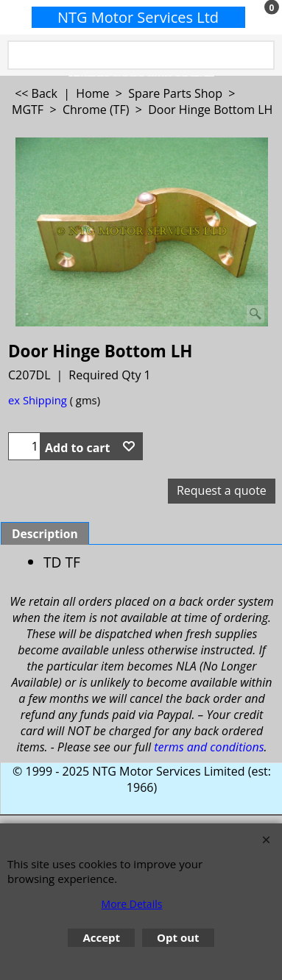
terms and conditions (209, 747)
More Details (132, 904)
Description (45, 534)
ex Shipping (38, 400)
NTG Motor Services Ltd (138, 17)
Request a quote (222, 490)
